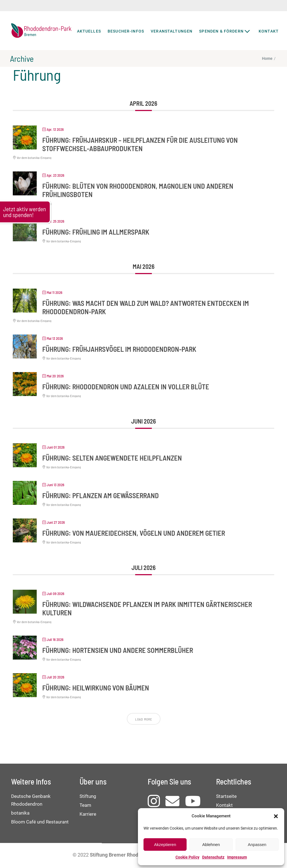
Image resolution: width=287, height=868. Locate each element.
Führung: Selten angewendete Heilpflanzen (112, 458)
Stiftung (88, 796)
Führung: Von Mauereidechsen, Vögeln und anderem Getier (134, 533)
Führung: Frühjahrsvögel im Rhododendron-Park (119, 349)
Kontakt (224, 805)
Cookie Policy (187, 857)
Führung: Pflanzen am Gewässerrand (101, 495)
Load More (144, 719)
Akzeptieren (165, 844)
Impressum (237, 857)
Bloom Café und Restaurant (40, 822)
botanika (20, 813)
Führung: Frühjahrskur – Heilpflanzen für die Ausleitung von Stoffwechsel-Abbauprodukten (140, 144)
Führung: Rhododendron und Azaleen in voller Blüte (126, 387)
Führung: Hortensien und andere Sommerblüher (118, 650)
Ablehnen (211, 844)
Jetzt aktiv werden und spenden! (24, 212)
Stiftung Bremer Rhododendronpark (130, 855)
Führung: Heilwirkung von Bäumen (96, 688)
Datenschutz (213, 857)
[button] (276, 816)
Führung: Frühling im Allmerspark (96, 232)
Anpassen (257, 844)
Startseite (226, 796)
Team (85, 805)
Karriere (88, 814)
